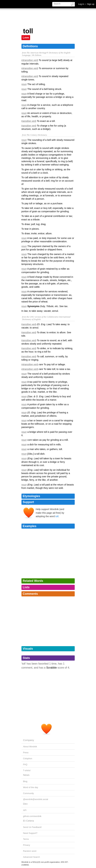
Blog (25, 781)
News (26, 775)
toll (57, 516)
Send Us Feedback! (32, 827)
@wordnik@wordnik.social (36, 799)
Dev (25, 804)
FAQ (25, 764)
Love (26, 38)
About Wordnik (30, 747)
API (25, 810)
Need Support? (30, 833)
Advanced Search (32, 857)
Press (26, 753)
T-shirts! (27, 770)
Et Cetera (29, 821)
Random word (30, 851)
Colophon (28, 758)
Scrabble (51, 668)
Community (29, 793)
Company (29, 740)
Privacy (27, 845)
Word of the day (31, 787)
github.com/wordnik (32, 816)
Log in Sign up (86, 4)
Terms (26, 839)
